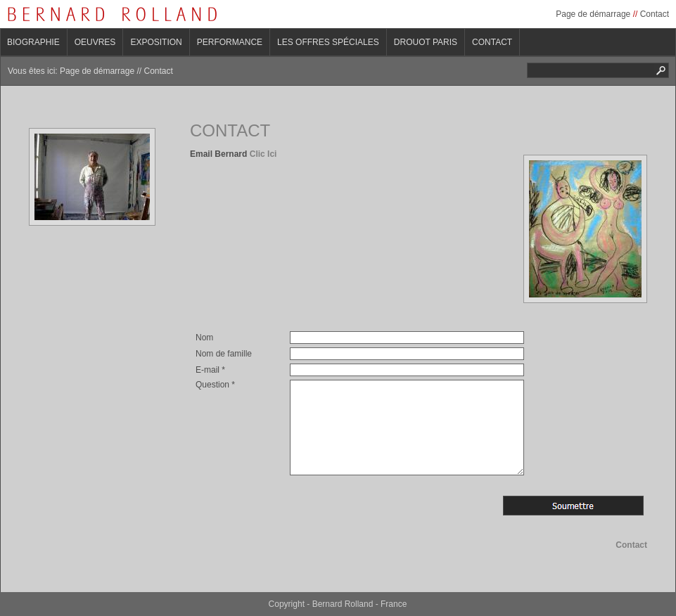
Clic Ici (263, 154)
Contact (655, 14)
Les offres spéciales (328, 42)
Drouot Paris (426, 42)
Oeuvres (95, 42)
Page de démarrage (593, 14)
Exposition (156, 42)
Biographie (33, 42)
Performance (230, 42)
